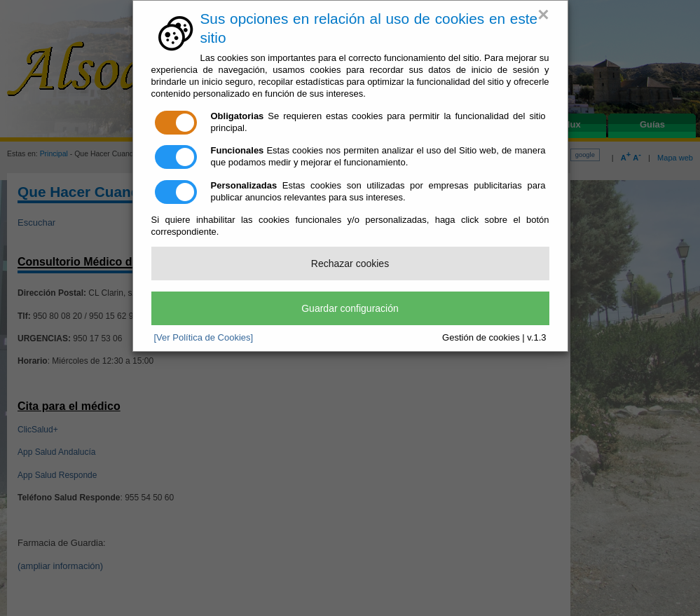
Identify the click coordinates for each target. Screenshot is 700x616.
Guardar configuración (350, 308)
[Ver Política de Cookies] (204, 337)
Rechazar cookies (350, 263)
